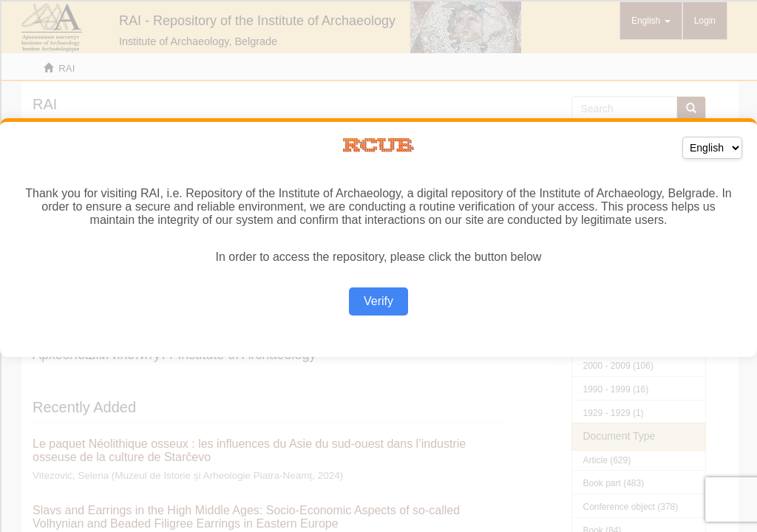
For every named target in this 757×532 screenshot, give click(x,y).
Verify (378, 301)
